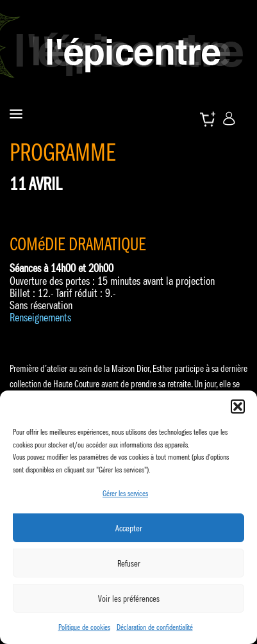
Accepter (129, 528)
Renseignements (40, 318)
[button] (238, 407)
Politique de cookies (84, 627)
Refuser (129, 563)
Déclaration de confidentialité (155, 627)
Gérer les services (125, 493)
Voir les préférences (129, 599)
